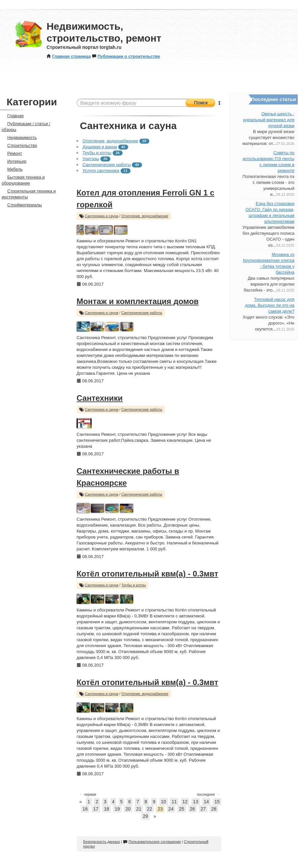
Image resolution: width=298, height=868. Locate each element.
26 (193, 809)
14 (206, 802)
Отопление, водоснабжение (110, 141)
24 (171, 809)
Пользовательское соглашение (152, 842)
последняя (208, 794)
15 (217, 802)
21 (139, 809)
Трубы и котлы (97, 153)
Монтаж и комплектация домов (138, 301)
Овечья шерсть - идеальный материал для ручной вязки (269, 120)
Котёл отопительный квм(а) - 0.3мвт (148, 574)
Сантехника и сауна (102, 216)
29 (145, 816)
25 (182, 809)
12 (185, 802)
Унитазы (91, 159)
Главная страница (69, 56)
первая (88, 794)
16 (85, 809)
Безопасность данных (102, 842)
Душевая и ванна (100, 147)
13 (196, 802)
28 (214, 809)
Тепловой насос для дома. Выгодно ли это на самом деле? (270, 305)
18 (107, 809)
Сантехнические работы (107, 165)
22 (150, 809)
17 (96, 809)
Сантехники (100, 398)
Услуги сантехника (101, 171)
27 (203, 809)
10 (164, 802)
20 (128, 809)
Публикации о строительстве (126, 56)
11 (174, 802)
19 (117, 809)
